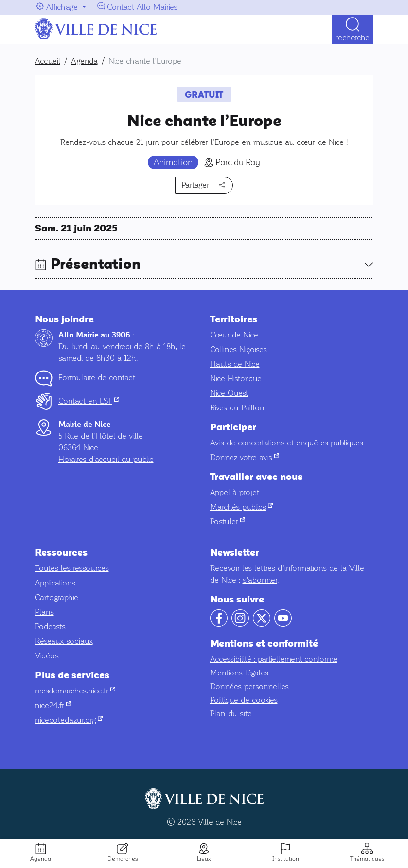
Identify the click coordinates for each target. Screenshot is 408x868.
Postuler (228, 522)
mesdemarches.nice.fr (75, 691)
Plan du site (231, 714)
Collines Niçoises (239, 349)
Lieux (204, 859)
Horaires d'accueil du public (106, 459)
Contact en (89, 401)
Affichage (62, 7)
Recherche (353, 38)
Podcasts (50, 627)
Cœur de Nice (234, 335)
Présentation (96, 264)
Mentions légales (239, 673)
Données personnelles (249, 686)
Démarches (123, 859)
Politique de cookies (244, 700)
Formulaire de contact (97, 378)
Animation (173, 162)
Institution (286, 859)
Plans (44, 612)
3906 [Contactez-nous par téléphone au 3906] (121, 335)
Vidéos (47, 656)
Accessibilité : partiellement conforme (274, 659)
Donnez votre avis (245, 457)
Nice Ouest (229, 393)
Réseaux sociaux (64, 641)
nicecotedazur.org (69, 720)
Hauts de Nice (235, 364)
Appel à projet (235, 492)
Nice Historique (236, 379)
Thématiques (367, 859)
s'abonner (260, 580)
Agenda (41, 859)
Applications (55, 583)
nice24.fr (53, 705)
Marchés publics (241, 507)
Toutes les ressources (72, 568)
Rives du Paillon (237, 408)
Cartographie (57, 597)
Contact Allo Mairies (142, 7)
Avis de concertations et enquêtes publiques (287, 443)
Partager (195, 185)
